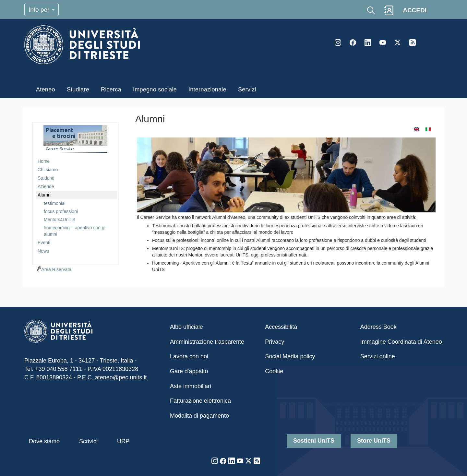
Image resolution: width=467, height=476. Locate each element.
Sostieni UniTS (314, 441)
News (43, 251)
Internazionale (207, 89)
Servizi (247, 89)
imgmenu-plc (75, 140)
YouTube (383, 42)
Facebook (353, 42)
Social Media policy (290, 356)
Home (44, 161)
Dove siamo (44, 441)
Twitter (398, 42)
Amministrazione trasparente (207, 342)
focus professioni (61, 211)
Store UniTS (374, 441)
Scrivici (88, 441)
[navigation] (75, 193)
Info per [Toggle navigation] (42, 10)
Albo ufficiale (186, 327)
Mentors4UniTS (60, 220)
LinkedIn (368, 42)
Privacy (275, 342)
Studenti (46, 178)
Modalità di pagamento (199, 416)
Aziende (46, 186)
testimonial (55, 203)
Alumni (45, 195)
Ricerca (111, 89)
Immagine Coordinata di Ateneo (401, 342)
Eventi (44, 243)
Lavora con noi (189, 356)
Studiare (78, 89)
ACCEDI (415, 10)
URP (123, 441)
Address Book (378, 327)
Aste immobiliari (191, 386)
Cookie (274, 371)
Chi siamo (48, 170)
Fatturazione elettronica (200, 401)
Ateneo (46, 89)
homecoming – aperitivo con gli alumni (75, 231)
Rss (413, 42)
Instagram (338, 42)
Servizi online (378, 356)
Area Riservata (56, 269)
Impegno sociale (155, 89)
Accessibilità (281, 327)
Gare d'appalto (189, 371)
